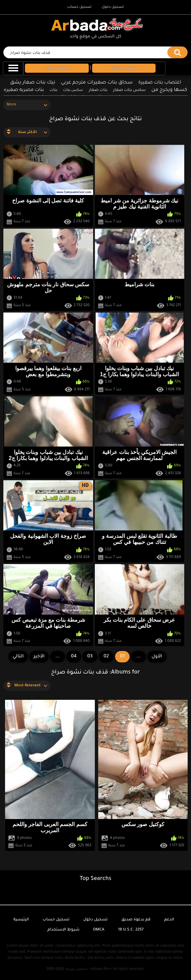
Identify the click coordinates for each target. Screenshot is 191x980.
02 (106, 657)
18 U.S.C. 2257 (131, 930)
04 (74, 657)
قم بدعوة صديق (136, 920)
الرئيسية (21, 920)
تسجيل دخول (113, 7)
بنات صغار (98, 90)
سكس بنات (73, 90)
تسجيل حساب (79, 7)
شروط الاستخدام (63, 930)
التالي (18, 657)
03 (90, 657)
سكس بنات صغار (129, 90)
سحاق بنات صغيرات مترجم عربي (97, 83)
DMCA (99, 930)
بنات (53, 90)
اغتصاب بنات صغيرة (160, 83)
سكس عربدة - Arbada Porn (88, 969)
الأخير (39, 657)
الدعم (169, 920)
